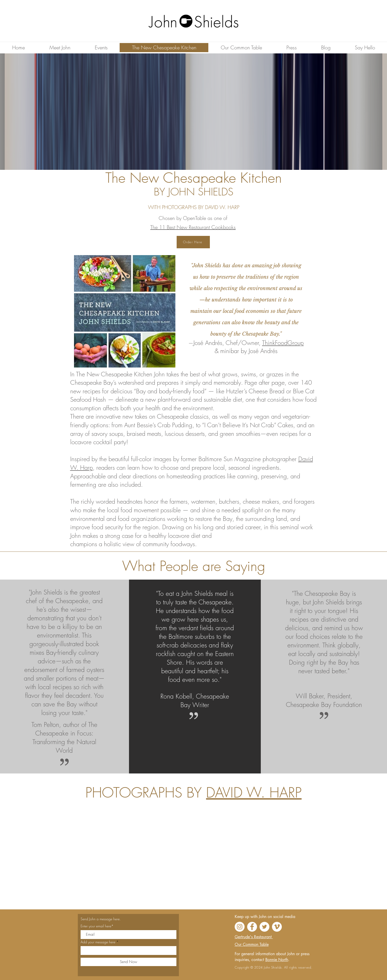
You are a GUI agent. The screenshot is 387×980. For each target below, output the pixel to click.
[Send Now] (128, 962)
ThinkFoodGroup (283, 343)
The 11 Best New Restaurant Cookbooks (193, 227)
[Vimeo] (277, 927)
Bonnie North (277, 960)
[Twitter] (264, 927)
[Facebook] (252, 927)
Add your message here (98, 942)
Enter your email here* (97, 926)
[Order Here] (193, 242)
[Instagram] (240, 927)
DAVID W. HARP (254, 793)
